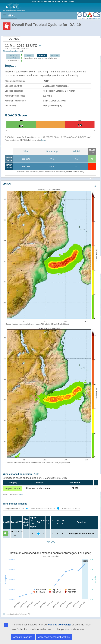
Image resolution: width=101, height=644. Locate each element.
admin (72, 1)
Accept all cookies (23, 637)
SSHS (21, 494)
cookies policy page (60, 625)
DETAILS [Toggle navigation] (12, 39)
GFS (29, 56)
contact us (49, 1)
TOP (95, 186)
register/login (61, 1)
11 (9, 533)
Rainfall (76, 151)
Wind (26, 151)
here (43, 140)
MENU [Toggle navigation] (9, 16)
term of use (37, 1)
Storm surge (52, 151)
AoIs (36, 474)
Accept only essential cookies (54, 637)
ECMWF (55, 56)
